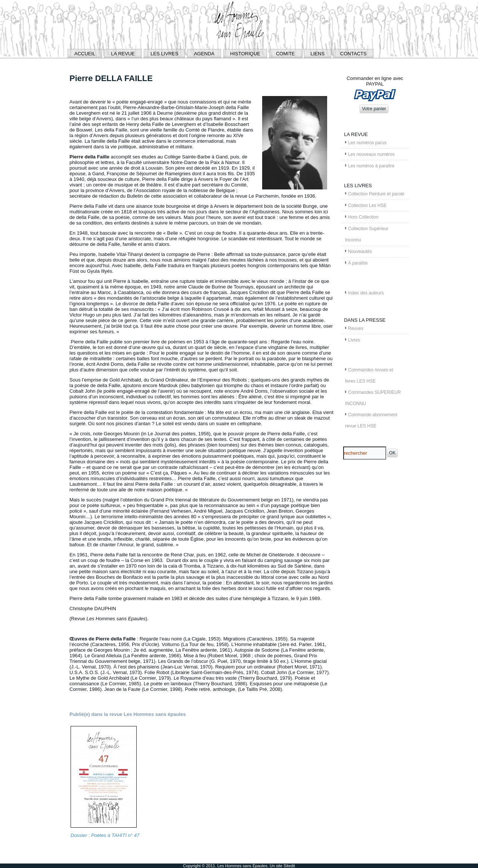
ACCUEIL (85, 54)
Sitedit (289, 866)
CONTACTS (353, 54)
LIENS (318, 54)
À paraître (358, 263)
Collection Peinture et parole (376, 194)
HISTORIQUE (245, 54)
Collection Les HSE (367, 206)
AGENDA (204, 54)
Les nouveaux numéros (371, 154)
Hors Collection (363, 217)
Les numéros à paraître (371, 166)
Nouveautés (360, 251)
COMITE (285, 54)
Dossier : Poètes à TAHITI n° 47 (105, 835)
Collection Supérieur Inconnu (367, 234)
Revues (356, 328)
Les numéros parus (367, 143)
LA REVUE (123, 54)
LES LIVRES (164, 54)
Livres (354, 340)
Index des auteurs (366, 293)
